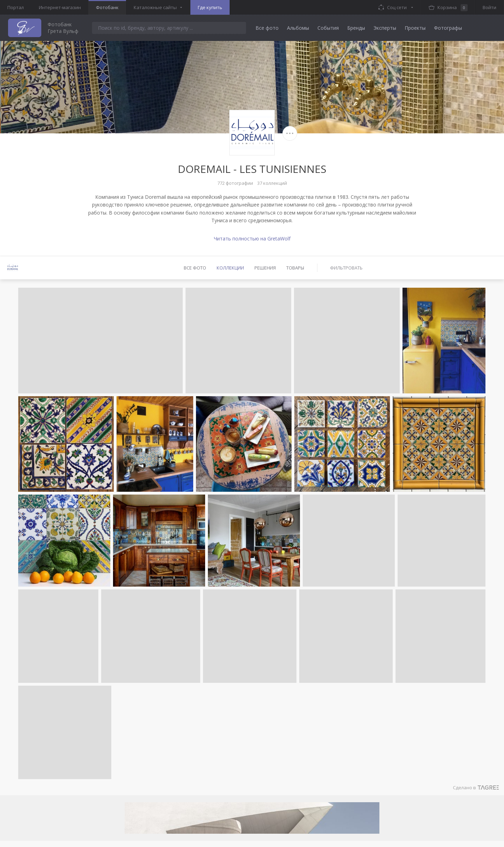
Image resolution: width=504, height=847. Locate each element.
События (328, 28)
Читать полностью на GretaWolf (252, 239)
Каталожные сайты (155, 7)
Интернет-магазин (60, 7)
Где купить (210, 7)
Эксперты (385, 28)
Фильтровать (346, 268)
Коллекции (230, 268)
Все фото (267, 28)
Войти (489, 7)
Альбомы (298, 28)
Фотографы (448, 28)
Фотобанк (107, 7)
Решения (265, 268)
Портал (16, 7)
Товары (295, 268)
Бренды (356, 28)
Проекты (415, 28)
